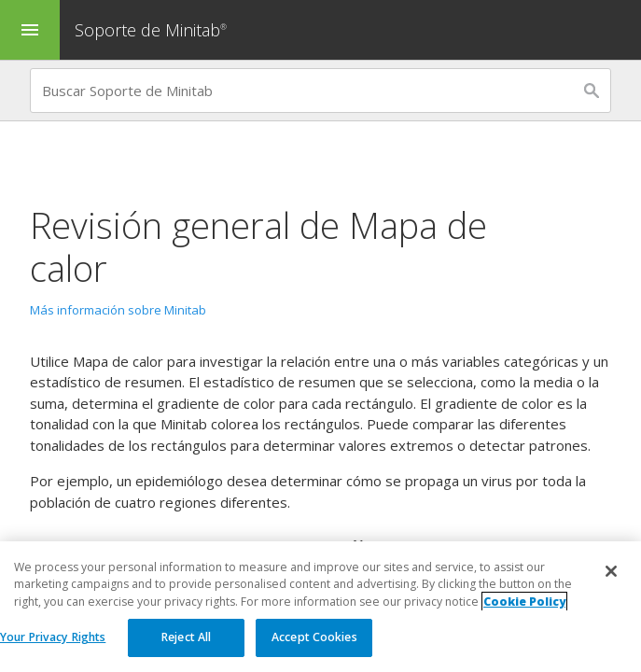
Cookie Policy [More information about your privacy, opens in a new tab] (524, 602)
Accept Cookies (314, 639)
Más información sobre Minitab (118, 310)
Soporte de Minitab (153, 30)
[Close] (611, 573)
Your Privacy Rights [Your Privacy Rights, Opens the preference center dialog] (53, 639)
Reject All (186, 639)
